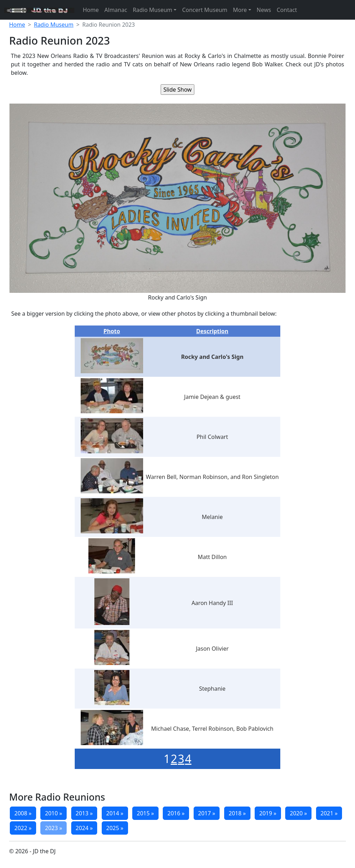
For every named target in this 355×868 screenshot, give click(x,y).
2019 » (268, 813)
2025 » (115, 828)
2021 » (329, 813)
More (240, 10)
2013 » (84, 813)
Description (212, 331)
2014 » (115, 813)
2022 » (23, 828)
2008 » (23, 813)
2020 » (298, 813)
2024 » (84, 828)
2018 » (237, 813)
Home (91, 10)
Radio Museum (152, 10)
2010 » (53, 813)
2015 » (145, 813)
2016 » (176, 813)
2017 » (207, 813)
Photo (112, 331)
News (264, 10)
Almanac (116, 10)
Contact (287, 10)
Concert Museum (205, 10)
